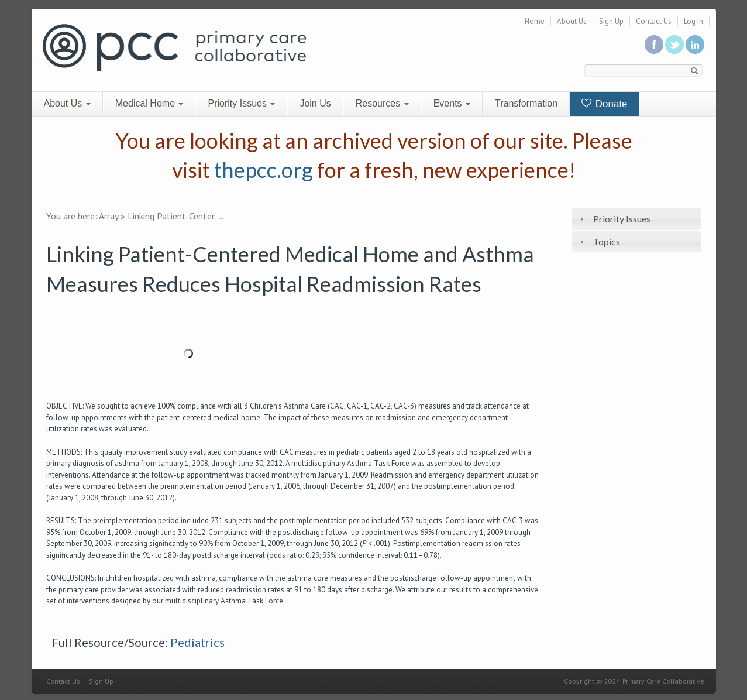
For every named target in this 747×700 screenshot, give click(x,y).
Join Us (315, 103)
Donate (605, 104)
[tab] (636, 219)
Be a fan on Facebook (654, 44)
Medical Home (149, 103)
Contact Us (654, 21)
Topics (607, 241)
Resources (382, 103)
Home (535, 21)
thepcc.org (264, 170)
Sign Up (611, 21)
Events (452, 103)
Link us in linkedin (695, 44)
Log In (693, 21)
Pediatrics (197, 642)
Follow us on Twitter (674, 44)
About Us (572, 21)
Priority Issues (241, 103)
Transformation (526, 103)
